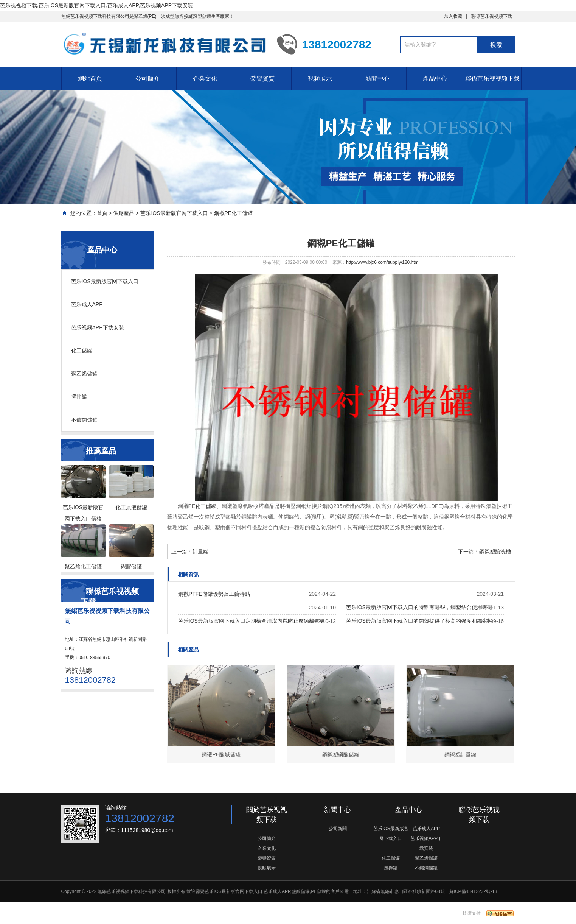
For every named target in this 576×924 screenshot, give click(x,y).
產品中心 (435, 79)
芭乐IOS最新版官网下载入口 (174, 213)
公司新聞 (338, 829)
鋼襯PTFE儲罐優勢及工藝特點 (214, 594)
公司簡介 (147, 79)
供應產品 (124, 213)
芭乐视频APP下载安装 (98, 327)
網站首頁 (90, 79)
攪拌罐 (79, 397)
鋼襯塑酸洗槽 (495, 552)
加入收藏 (453, 16)
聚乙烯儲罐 (84, 374)
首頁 (102, 213)
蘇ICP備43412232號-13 (473, 891)
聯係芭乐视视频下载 (492, 16)
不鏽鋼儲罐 (84, 420)
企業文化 (205, 79)
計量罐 (200, 552)
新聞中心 (377, 79)
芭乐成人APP (87, 304)
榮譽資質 (262, 79)
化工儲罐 (82, 351)
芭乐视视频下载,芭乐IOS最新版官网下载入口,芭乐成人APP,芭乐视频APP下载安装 (96, 5)
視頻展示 (320, 79)
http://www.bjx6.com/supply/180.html (383, 262)
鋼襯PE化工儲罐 (234, 213)
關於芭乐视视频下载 (267, 815)
